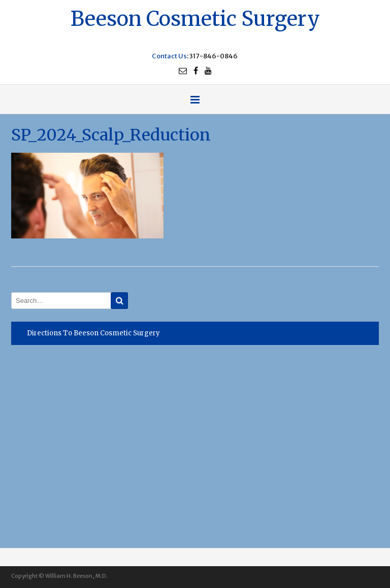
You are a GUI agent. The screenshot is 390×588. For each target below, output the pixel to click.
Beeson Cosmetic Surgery (195, 18)
